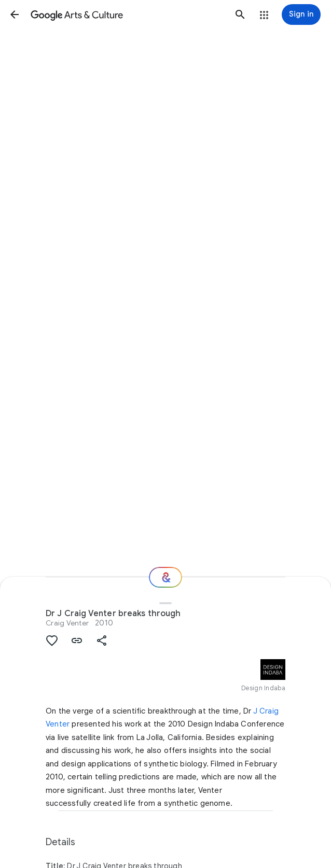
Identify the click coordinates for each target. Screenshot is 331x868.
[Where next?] (165, 577)
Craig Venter (67, 623)
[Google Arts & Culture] (127, 15)
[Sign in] (301, 15)
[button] (15, 15)
